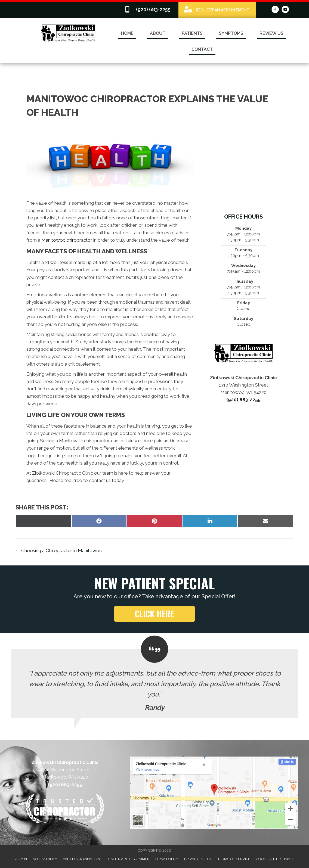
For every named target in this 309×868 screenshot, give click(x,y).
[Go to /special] (217, 9)
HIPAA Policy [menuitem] (167, 859)
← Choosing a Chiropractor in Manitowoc (59, 550)
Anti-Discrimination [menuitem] (81, 859)
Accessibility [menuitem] (45, 859)
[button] (154, 614)
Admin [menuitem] (21, 859)
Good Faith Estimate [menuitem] (275, 859)
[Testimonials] (154, 684)
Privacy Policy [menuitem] (198, 859)
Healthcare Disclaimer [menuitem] (128, 859)
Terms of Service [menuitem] (234, 859)
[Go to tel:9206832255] (149, 10)
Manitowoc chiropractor (67, 240)
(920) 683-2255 (243, 400)
